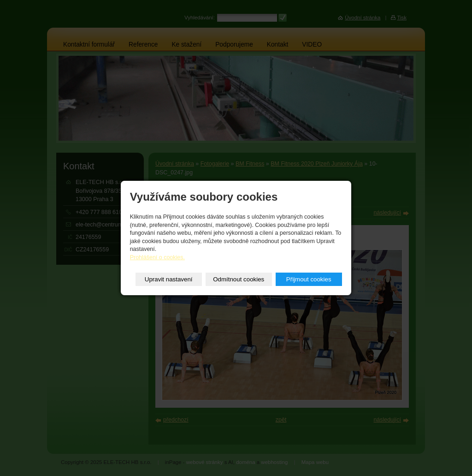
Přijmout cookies (309, 279)
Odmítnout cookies (239, 279)
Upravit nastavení (169, 279)
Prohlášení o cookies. (157, 257)
